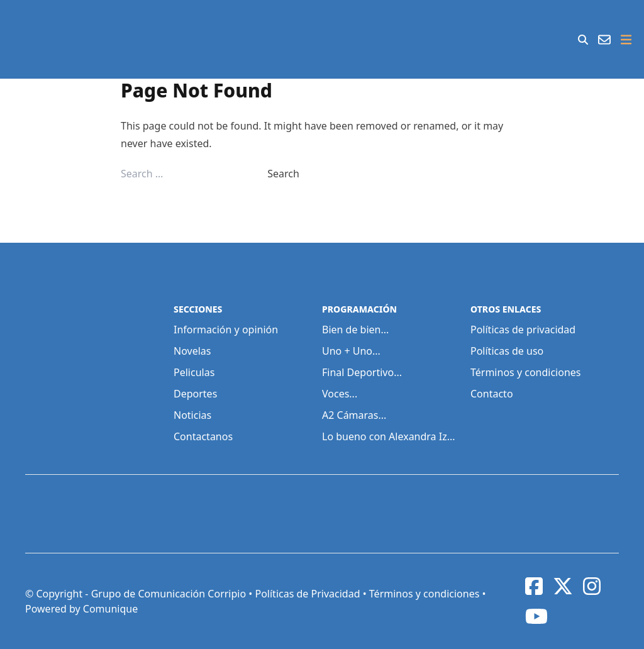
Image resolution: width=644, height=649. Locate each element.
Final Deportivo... (362, 372)
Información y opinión (226, 330)
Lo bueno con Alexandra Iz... (389, 436)
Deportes (195, 394)
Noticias (192, 415)
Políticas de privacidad (523, 330)
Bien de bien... (355, 330)
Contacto (492, 394)
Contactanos (203, 436)
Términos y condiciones (526, 372)
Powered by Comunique (81, 609)
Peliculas (194, 372)
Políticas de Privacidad (307, 594)
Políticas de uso (507, 351)
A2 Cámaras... (354, 415)
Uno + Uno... (351, 351)
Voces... (340, 394)
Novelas (192, 351)
